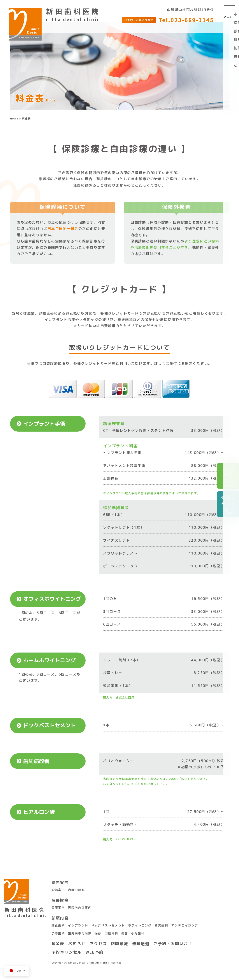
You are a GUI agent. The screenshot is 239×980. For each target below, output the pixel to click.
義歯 (125, 933)
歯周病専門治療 (80, 933)
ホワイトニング (140, 925)
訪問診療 (119, 944)
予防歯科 (58, 933)
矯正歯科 (58, 925)
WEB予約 (95, 952)
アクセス (98, 944)
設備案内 (58, 890)
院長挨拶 (60, 900)
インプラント (78, 925)
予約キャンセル (67, 952)
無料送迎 (141, 944)
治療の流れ (76, 890)
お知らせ (77, 944)
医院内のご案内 (80, 908)
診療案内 (58, 908)
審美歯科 (161, 925)
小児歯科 (138, 933)
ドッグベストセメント (108, 925)
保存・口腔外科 (106, 933)
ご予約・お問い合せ (173, 944)
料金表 (58, 944)
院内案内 (60, 883)
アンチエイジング (185, 925)
